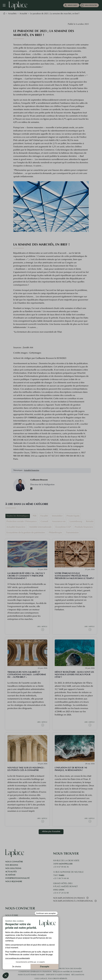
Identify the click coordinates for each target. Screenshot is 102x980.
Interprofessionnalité (17, 878)
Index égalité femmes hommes (31, 975)
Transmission (72, 533)
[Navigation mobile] (5, 5)
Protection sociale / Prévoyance (22, 522)
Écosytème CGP (63, 527)
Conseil (44, 522)
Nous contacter (91, 5)
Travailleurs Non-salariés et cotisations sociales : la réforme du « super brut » (27, 674)
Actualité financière (32, 470)
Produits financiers (84, 527)
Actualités (11, 872)
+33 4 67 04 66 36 (61, 867)
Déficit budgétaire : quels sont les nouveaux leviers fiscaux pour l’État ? (74, 674)
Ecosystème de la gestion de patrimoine (26, 533)
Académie (10, 875)
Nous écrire (12, 916)
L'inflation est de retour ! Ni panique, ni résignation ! (71, 769)
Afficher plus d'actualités (51, 832)
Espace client (73, 5)
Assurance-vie (59, 522)
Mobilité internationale (40, 527)
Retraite (90, 522)
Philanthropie (55, 533)
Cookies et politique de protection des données (59, 969)
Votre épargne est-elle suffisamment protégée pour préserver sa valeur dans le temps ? (74, 576)
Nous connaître (14, 862)
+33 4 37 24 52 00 (61, 893)
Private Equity (73, 516)
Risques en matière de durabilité (68, 972)
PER (35, 516)
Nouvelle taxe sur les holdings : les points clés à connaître (26, 769)
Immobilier (57, 516)
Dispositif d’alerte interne (58, 975)
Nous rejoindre (14, 881)
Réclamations (78, 975)
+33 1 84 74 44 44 (61, 879)
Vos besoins (12, 865)
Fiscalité (44, 516)
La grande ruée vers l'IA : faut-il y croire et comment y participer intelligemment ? (26, 576)
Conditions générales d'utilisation (35, 972)
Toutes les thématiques (18, 516)
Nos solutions (13, 868)
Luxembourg (76, 522)
